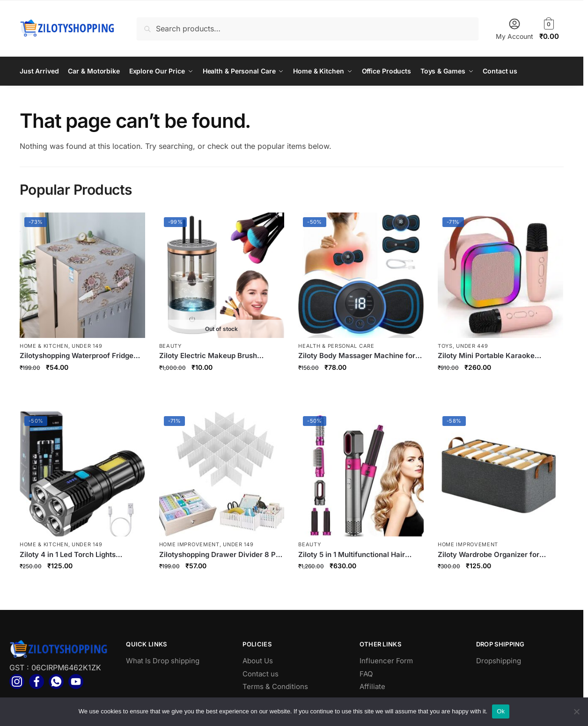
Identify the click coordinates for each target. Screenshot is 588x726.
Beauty (170, 345)
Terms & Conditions (275, 686)
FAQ (366, 673)
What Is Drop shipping (163, 660)
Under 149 (87, 345)
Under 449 (472, 345)
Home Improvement (189, 544)
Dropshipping (499, 660)
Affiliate (372, 686)
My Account (514, 29)
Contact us (261, 673)
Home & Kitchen (44, 345)
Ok (501, 711)
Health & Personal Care (336, 345)
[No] (576, 711)
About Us (258, 660)
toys (445, 345)
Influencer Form (386, 660)
